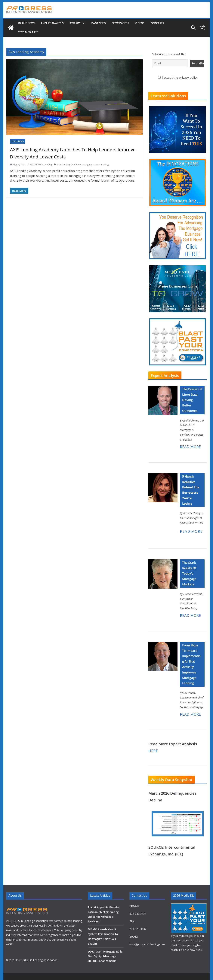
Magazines (98, 23)
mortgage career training (95, 165)
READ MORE (190, 447)
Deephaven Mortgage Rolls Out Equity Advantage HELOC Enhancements (105, 956)
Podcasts (157, 23)
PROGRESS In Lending (41, 165)
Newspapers (120, 23)
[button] (83, 23)
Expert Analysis (52, 23)
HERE (153, 751)
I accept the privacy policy (178, 78)
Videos (140, 23)
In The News (27, 23)
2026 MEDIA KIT (28, 32)
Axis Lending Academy (69, 165)
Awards (75, 23)
